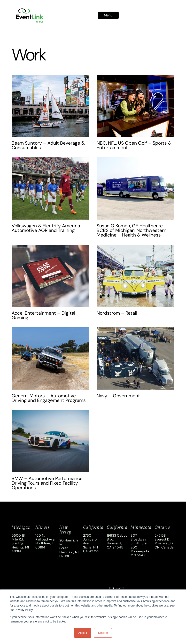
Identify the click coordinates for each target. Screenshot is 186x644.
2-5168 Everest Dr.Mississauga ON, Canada (164, 541)
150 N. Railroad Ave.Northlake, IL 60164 (45, 541)
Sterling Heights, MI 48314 (20, 547)
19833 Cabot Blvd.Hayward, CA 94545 (117, 541)
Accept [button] (83, 633)
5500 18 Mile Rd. (18, 537)
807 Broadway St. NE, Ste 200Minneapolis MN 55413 (140, 545)
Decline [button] (103, 633)
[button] (108, 15)
